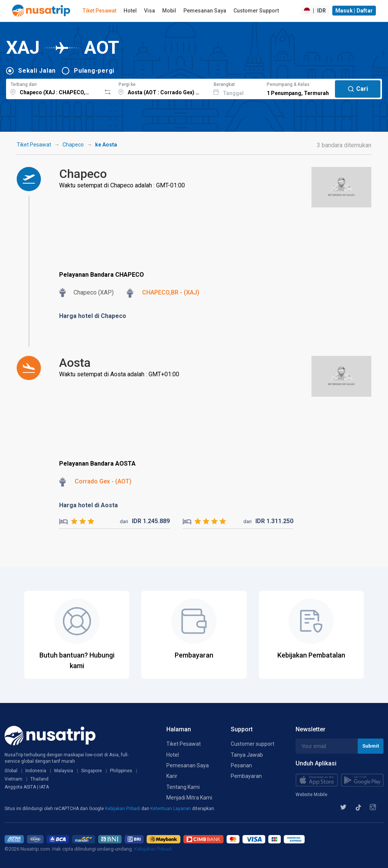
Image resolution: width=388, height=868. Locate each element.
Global (11, 771)
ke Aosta (106, 145)
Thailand (39, 779)
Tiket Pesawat (99, 11)
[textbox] (54, 88)
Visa (149, 11)
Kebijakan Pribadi (123, 809)
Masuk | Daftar (354, 11)
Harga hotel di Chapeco (93, 316)
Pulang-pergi (94, 71)
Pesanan (241, 765)
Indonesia (36, 771)
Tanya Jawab (247, 755)
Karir (172, 776)
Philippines (121, 771)
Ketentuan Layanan (171, 809)
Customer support (253, 744)
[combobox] (54, 88)
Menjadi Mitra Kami (189, 798)
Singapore (92, 771)
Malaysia (64, 771)
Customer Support (256, 11)
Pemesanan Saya (205, 11)
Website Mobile (311, 795)
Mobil (169, 11)
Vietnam (13, 779)
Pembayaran (246, 776)
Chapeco (73, 145)
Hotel (130, 11)
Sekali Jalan (37, 71)
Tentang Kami (183, 787)
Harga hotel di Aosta (88, 505)
